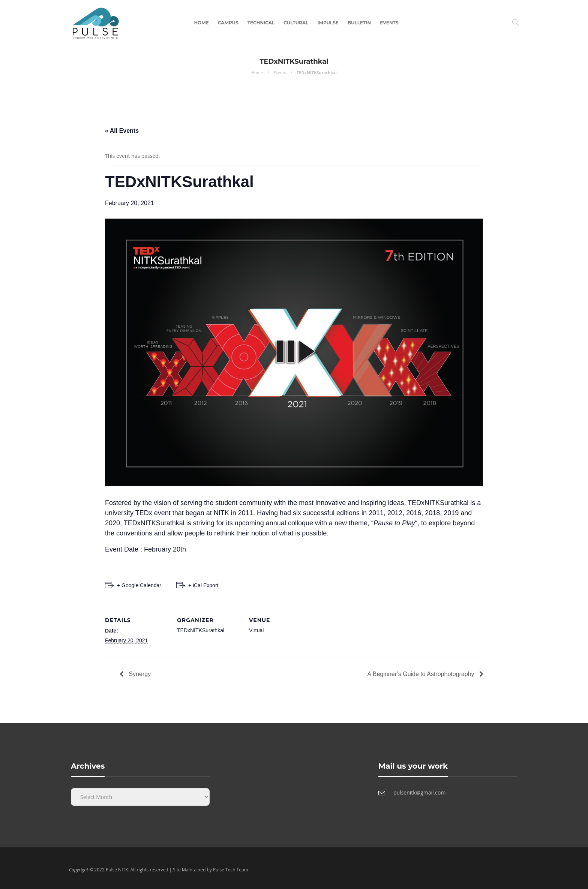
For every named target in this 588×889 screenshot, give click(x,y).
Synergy (139, 674)
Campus (228, 23)
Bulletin (359, 23)
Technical (261, 23)
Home (201, 23)
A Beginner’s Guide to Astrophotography (422, 674)
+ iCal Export (203, 585)
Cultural (296, 23)
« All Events (122, 131)
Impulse (328, 23)
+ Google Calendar (139, 585)
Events (389, 23)
